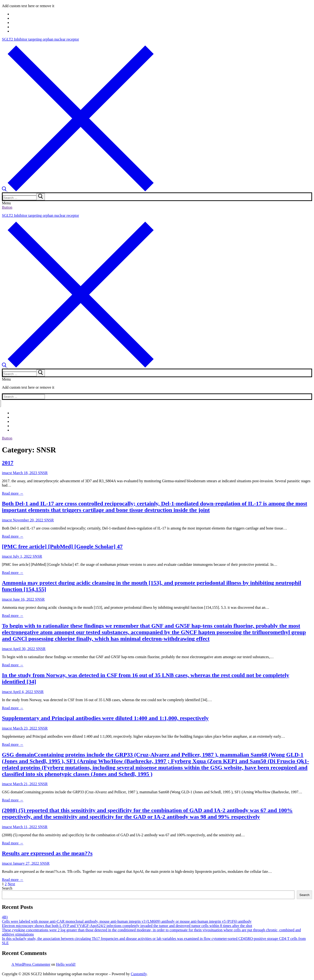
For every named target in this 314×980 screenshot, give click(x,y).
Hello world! (66, 964)
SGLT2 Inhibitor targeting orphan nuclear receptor (40, 39)
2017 (8, 463)
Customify (139, 974)
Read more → (13, 493)
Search (7, 888)
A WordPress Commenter (31, 964)
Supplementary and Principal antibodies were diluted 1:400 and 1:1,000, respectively (105, 718)
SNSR (42, 473)
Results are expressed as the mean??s (47, 853)
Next (11, 884)
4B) (5, 917)
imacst (7, 473)
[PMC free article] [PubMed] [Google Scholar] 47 (62, 546)
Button (7, 207)
